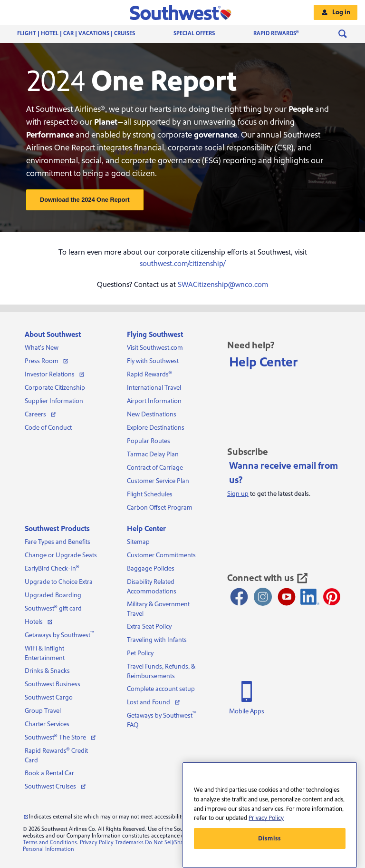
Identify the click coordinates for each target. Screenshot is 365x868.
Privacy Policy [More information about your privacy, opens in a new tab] (266, 818)
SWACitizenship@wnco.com (223, 285)
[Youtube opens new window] (287, 597)
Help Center (264, 362)
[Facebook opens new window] (239, 597)
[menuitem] (86, 34)
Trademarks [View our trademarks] (129, 843)
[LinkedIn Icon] (310, 597)
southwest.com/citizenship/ (182, 264)
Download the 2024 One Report (85, 200)
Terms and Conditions (50, 843)
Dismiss (270, 838)
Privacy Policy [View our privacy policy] (97, 843)
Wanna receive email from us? (283, 473)
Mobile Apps (247, 711)
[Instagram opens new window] (263, 597)
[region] (270, 815)
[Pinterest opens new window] (332, 597)
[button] (183, 12)
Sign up (238, 494)
